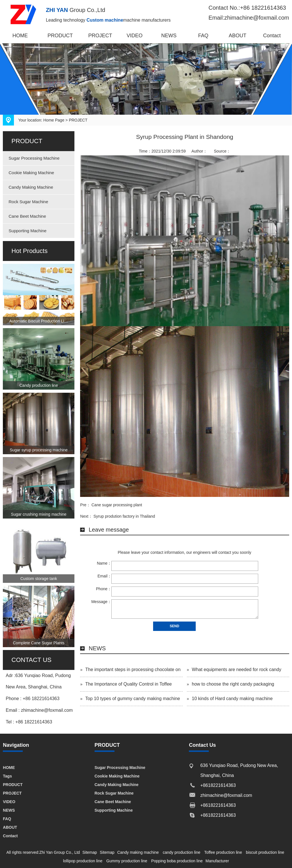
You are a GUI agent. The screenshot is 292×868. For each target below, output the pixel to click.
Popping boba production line (177, 861)
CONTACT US (31, 660)
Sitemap (90, 852)
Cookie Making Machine (31, 173)
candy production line (182, 852)
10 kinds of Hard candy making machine (232, 699)
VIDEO (135, 36)
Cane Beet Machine (27, 216)
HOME (20, 36)
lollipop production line (83, 861)
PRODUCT (60, 36)
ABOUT (237, 36)
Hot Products (29, 251)
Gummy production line (127, 861)
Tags (7, 776)
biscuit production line (265, 852)
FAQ (203, 36)
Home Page (54, 120)
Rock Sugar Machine (28, 202)
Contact (272, 36)
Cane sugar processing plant (117, 505)
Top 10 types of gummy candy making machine (133, 699)
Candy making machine (138, 852)
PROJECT (100, 36)
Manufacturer (217, 861)
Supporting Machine (27, 231)
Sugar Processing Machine (34, 158)
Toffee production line (223, 852)
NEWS (169, 36)
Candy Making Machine (31, 187)
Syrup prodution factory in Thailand (124, 516)
